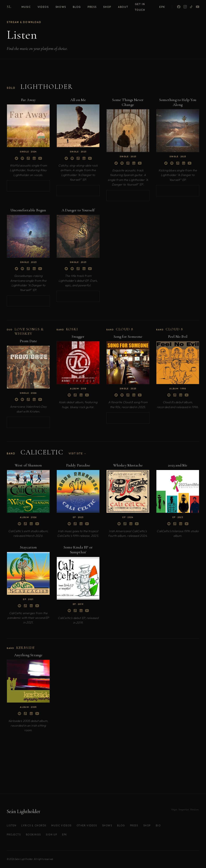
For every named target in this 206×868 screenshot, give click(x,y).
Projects (14, 835)
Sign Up (51, 835)
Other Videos (87, 826)
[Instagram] (185, 7)
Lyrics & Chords (34, 826)
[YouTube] (198, 7)
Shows (61, 7)
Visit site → (78, 453)
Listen (12, 826)
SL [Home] (9, 7)
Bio (158, 826)
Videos (43, 7)
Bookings (33, 835)
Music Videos (61, 826)
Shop (107, 7)
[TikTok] (191, 7)
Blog (77, 7)
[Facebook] (179, 7)
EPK (162, 7)
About (123, 7)
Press (92, 7)
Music (26, 7)
